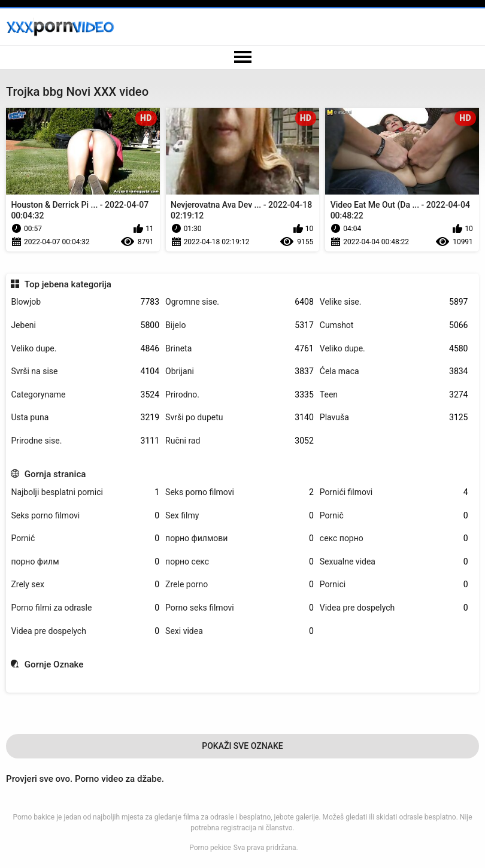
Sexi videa (240, 631)
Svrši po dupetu (240, 418)
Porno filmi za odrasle (85, 608)
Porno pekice (210, 848)
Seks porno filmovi (240, 492)
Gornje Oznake (54, 664)
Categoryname (85, 395)
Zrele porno (240, 585)
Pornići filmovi (394, 492)
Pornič (394, 516)
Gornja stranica (55, 474)
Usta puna (85, 418)
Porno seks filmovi (240, 608)
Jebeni (85, 325)
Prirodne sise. (85, 441)
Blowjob (85, 302)
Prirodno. (240, 395)
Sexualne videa (394, 562)
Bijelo (240, 325)
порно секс (240, 562)
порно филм (85, 562)
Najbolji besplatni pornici (85, 492)
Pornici (394, 585)
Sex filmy (240, 516)
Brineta (240, 349)
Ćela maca (394, 371)
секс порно (394, 538)
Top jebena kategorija (68, 284)
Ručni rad (240, 441)
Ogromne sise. (240, 302)
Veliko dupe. (85, 349)
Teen (394, 395)
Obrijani (240, 371)
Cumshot (394, 325)
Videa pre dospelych (394, 608)
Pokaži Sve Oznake (242, 746)
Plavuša (394, 418)
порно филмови (240, 538)
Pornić (85, 538)
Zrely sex (85, 585)
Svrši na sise (85, 371)
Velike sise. (394, 302)
